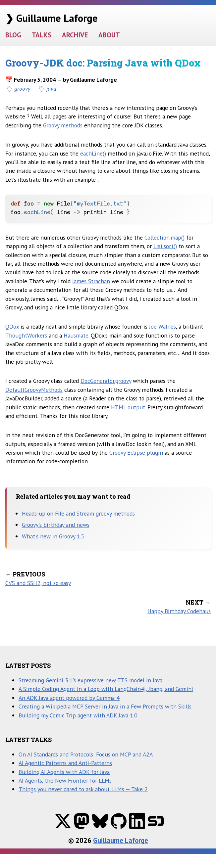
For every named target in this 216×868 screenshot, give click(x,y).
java (51, 89)
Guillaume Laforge (121, 840)
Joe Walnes (162, 326)
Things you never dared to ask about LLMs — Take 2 (83, 789)
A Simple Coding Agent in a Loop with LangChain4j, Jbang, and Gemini (106, 689)
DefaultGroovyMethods (34, 390)
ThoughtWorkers (26, 335)
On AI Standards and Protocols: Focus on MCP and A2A (86, 754)
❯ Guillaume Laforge (52, 18)
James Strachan (91, 281)
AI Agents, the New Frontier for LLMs (65, 780)
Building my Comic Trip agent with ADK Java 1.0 (78, 715)
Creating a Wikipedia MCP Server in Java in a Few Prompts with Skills (105, 706)
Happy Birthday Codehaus (179, 611)
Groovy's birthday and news (56, 525)
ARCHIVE (75, 35)
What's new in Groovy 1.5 (53, 536)
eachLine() (93, 153)
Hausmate (76, 335)
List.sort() (165, 246)
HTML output (128, 407)
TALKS (42, 35)
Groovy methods (63, 125)
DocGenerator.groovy (106, 381)
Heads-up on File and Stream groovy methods (78, 513)
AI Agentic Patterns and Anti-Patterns (65, 763)
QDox (12, 326)
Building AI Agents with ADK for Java (64, 772)
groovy (22, 89)
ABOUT (109, 35)
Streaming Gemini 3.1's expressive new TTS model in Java (90, 680)
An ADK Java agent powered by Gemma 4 (69, 698)
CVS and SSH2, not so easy (38, 583)
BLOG (13, 35)
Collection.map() (164, 237)
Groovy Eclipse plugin (136, 453)
